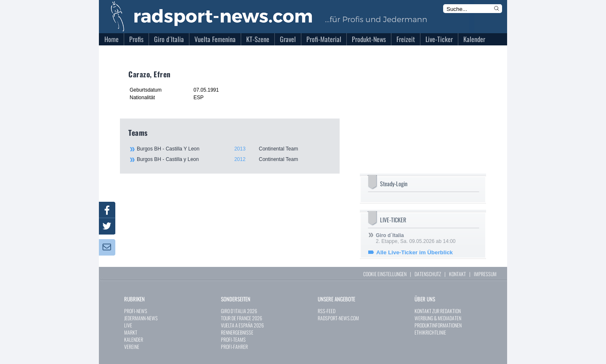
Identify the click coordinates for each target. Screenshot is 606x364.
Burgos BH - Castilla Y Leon (234, 149)
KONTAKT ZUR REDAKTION (438, 311)
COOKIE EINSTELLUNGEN (385, 274)
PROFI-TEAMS (233, 339)
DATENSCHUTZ (428, 274)
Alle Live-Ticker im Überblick (415, 252)
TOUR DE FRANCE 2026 (242, 318)
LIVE (128, 325)
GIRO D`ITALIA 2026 (239, 311)
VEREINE (132, 347)
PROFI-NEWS (136, 311)
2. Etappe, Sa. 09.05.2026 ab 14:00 (416, 238)
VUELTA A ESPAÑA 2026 (242, 325)
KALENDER (134, 339)
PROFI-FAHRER (234, 347)
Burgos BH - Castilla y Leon (234, 159)
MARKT (131, 332)
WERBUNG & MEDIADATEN (438, 318)
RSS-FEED (327, 311)
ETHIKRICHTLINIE (430, 332)
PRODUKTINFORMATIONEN (438, 325)
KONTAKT (457, 274)
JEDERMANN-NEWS (141, 318)
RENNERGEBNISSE (237, 332)
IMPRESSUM (485, 274)
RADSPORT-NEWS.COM (338, 318)
